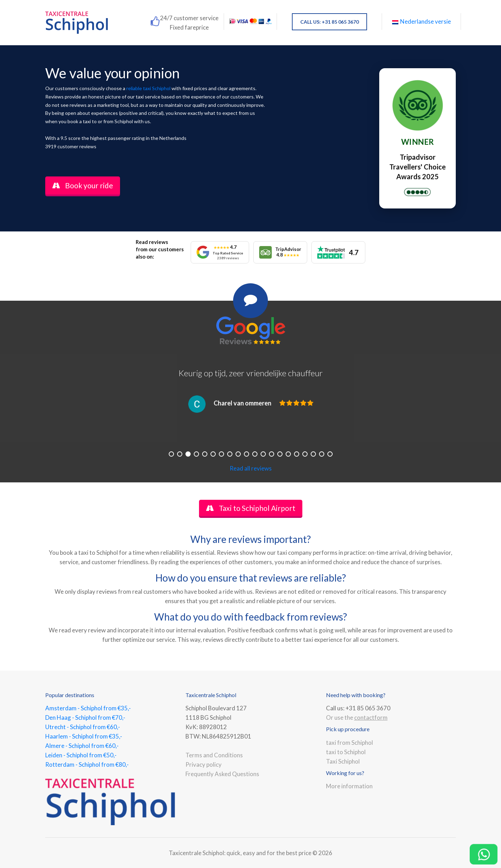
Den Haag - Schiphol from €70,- (85, 717)
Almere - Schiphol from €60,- (82, 746)
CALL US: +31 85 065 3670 (329, 22)
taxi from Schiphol (349, 743)
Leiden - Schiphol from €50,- (81, 755)
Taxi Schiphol (343, 761)
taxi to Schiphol (346, 752)
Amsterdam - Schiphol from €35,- (88, 708)
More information (349, 786)
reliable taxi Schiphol (148, 88)
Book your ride (83, 185)
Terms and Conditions (214, 755)
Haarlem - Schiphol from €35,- (84, 736)
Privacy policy (204, 764)
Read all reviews (251, 468)
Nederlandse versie (422, 21)
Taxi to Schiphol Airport (251, 508)
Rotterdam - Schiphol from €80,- (87, 764)
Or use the (357, 717)
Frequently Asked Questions (222, 774)
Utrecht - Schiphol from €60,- (83, 727)
